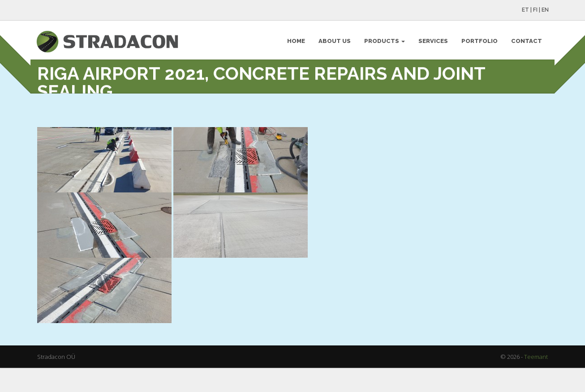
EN (544, 10)
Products (384, 43)
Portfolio (479, 43)
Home (295, 43)
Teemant (536, 382)
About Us (334, 43)
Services (432, 43)
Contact (526, 43)
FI (534, 10)
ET (525, 10)
